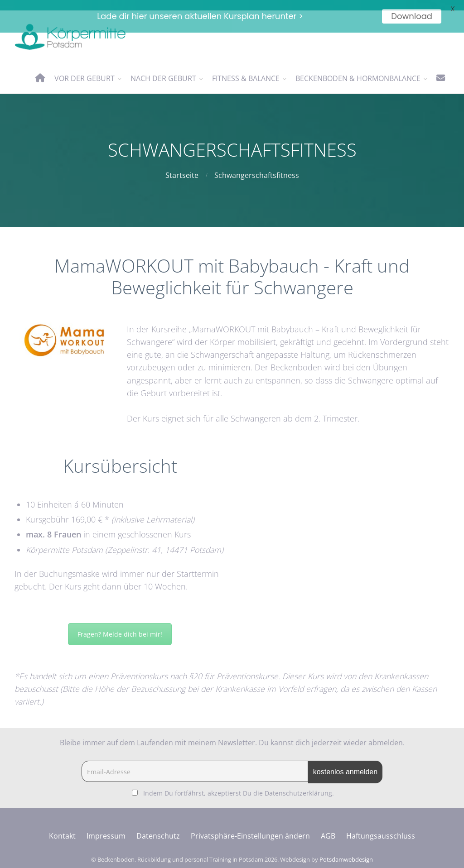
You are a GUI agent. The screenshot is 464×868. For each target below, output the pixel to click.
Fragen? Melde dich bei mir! (120, 623)
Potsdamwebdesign (346, 849)
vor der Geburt (85, 67)
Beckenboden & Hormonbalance (358, 67)
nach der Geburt (163, 67)
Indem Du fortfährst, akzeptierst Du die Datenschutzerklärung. (239, 782)
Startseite (182, 165)
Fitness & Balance (246, 67)
